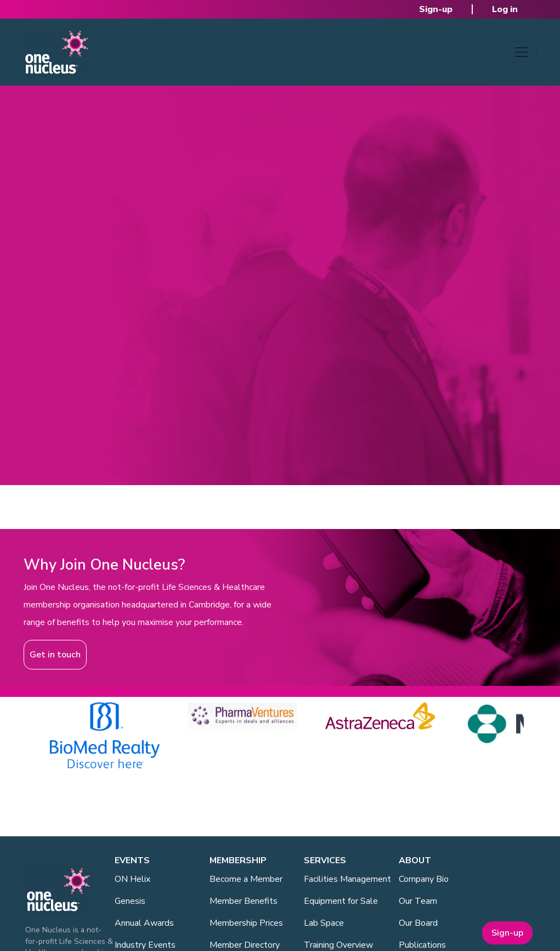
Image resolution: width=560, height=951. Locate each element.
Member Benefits (244, 901)
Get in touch (55, 655)
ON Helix (132, 879)
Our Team (418, 901)
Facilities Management (347, 879)
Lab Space (324, 923)
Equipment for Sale (341, 901)
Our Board (418, 923)
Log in (505, 9)
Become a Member (246, 879)
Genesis (130, 901)
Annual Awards (144, 923)
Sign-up (436, 9)
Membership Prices (246, 923)
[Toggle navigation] (522, 52)
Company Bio (424, 879)
